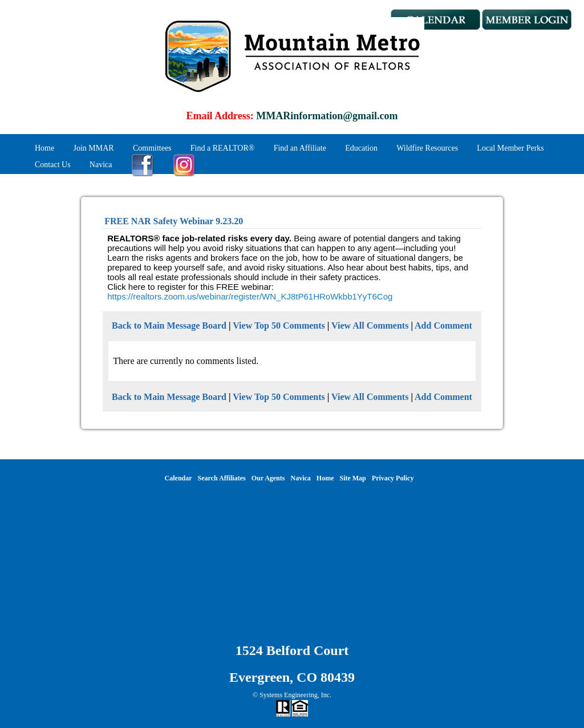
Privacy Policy (393, 478)
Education (361, 148)
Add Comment (443, 325)
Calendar (179, 478)
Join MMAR (93, 148)
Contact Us (53, 165)
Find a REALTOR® (223, 148)
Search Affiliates (222, 478)
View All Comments (370, 325)
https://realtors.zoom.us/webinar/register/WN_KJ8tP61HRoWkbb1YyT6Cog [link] (250, 296)
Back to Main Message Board (169, 325)
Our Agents (268, 478)
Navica (101, 165)
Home (44, 148)
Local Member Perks (510, 148)
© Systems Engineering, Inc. (292, 695)
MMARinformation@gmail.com (327, 116)
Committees (152, 148)
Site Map (352, 478)
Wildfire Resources (427, 148)
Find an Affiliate (300, 148)
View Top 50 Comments (279, 325)
